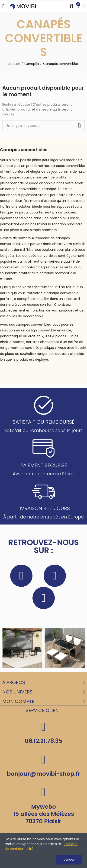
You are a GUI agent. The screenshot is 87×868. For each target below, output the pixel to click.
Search (79, 126)
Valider (69, 860)
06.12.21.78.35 (44, 741)
